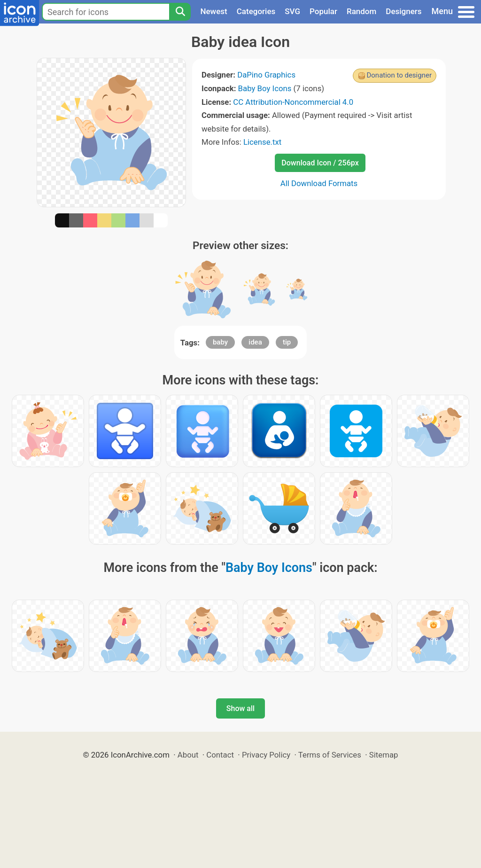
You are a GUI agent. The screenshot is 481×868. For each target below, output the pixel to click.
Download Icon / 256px (320, 163)
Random (361, 11)
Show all (240, 708)
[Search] (180, 12)
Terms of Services (330, 755)
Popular (323, 11)
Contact (220, 755)
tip (287, 342)
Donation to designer (399, 75)
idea (255, 342)
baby (220, 342)
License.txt (262, 142)
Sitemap (384, 755)
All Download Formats (319, 183)
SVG (292, 11)
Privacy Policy (266, 755)
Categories (256, 11)
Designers (403, 11)
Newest (213, 11)
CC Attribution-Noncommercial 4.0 (293, 102)
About (188, 755)
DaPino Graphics (266, 75)
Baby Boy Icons (265, 88)
